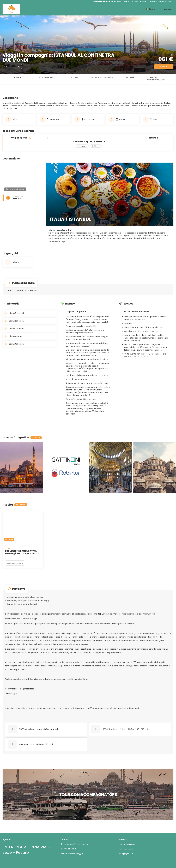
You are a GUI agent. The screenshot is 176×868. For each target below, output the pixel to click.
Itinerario (74, 77)
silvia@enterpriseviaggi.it (161, 1)
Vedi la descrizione (15, 563)
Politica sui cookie (126, 849)
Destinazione (46, 77)
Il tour (18, 77)
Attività (130, 77)
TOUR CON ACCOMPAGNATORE (156, 79)
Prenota (164, 67)
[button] (57, 242)
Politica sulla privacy (127, 844)
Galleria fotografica (102, 77)
